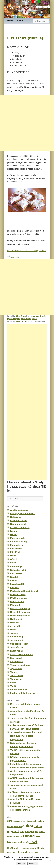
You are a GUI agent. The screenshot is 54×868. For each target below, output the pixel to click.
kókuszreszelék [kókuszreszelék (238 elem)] (15, 842)
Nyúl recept (16, 619)
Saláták (14, 633)
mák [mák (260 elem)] (37, 848)
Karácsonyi (16, 566)
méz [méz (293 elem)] (42, 848)
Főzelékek (15, 552)
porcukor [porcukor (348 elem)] (17, 852)
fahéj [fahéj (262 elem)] (22, 832)
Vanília (14, 686)
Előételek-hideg (18, 538)
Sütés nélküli (17, 651)
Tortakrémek (17, 675)
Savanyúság (17, 637)
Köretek (14, 577)
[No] (50, 861)
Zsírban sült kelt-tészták (23, 693)
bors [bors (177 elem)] (25, 821)
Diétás (13, 531)
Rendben (21, 864)
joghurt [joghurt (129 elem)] (20, 836)
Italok (13, 563)
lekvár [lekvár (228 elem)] (26, 842)
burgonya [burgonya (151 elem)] (31, 821)
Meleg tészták (17, 601)
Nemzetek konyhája (20, 612)
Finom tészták (17, 545)
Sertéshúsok (17, 640)
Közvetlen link (28, 321)
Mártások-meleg (19, 598)
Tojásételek (16, 668)
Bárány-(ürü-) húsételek (22, 513)
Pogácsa (15, 623)
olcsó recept (26, 319)
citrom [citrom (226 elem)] (10, 827)
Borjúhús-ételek (18, 524)
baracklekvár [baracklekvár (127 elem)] (17, 821)
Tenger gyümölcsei (20, 665)
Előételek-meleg (19, 542)
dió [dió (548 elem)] (36, 826)
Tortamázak (16, 679)
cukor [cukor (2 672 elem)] (28, 826)
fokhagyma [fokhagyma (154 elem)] (30, 832)
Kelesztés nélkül (19, 570)
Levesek (15, 587)
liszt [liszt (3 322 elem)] (33, 841)
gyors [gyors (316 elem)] (42, 831)
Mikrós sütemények (20, 609)
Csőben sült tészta (20, 528)
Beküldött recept (19, 520)
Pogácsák (15, 626)
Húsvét (14, 559)
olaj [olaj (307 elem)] (9, 852)
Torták (13, 672)
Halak (13, 556)
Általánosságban (19, 510)
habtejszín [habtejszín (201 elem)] (12, 836)
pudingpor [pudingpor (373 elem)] (28, 852)
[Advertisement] (30, 402)
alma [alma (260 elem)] (10, 821)
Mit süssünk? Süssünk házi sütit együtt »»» (26, 251)
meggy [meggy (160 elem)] (32, 848)
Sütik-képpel (22, 21)
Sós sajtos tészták (20, 644)
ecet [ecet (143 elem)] (40, 827)
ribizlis (35, 319)
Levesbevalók (17, 584)
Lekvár (14, 580)
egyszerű (37, 316)
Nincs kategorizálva (20, 616)
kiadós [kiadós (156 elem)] (39, 836)
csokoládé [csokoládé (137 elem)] (18, 827)
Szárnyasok (16, 658)
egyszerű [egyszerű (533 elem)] (13, 831)
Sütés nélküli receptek (22, 654)
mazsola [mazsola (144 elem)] (25, 848)
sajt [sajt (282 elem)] (37, 852)
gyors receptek (14, 319)
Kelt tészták (16, 573)
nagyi (18, 321)
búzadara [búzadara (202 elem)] (40, 821)
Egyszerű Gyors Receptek (29, 7)
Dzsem (14, 535)
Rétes (13, 630)
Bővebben (33, 864)
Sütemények (21, 316)
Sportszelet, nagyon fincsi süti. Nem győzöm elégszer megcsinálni (26, 736)
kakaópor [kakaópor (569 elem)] (29, 836)
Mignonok (15, 605)
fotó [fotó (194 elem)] (36, 832)
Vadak (13, 683)
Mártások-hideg (18, 594)
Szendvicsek (17, 661)
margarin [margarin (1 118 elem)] (14, 848)
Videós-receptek (19, 690)
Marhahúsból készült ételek (24, 591)
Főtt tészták (16, 549)
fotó (43, 316)
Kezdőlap (9, 21)
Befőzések (16, 517)
